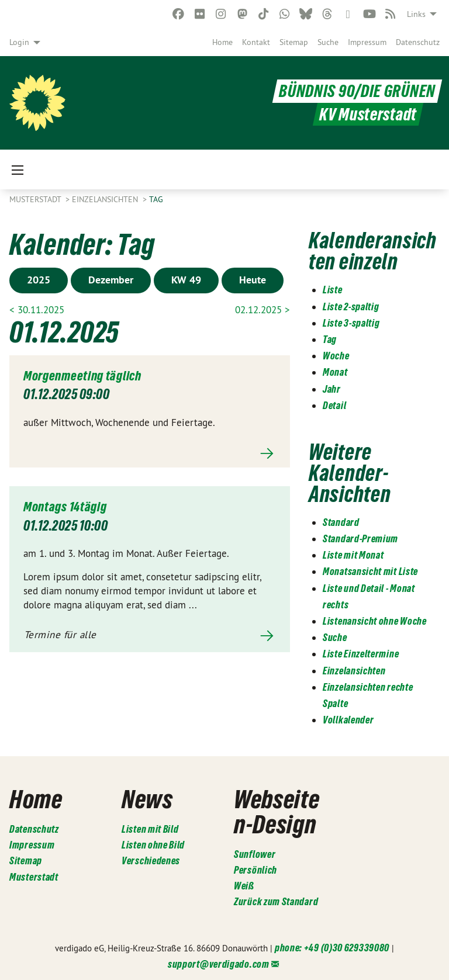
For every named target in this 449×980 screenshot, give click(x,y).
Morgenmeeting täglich (86, 375)
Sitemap (294, 42)
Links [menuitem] (416, 14)
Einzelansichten (106, 199)
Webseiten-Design (277, 811)
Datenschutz (418, 42)
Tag (156, 199)
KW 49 (186, 280)
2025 (39, 280)
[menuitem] (222, 42)
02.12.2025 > (263, 310)
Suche (328, 42)
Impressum (367, 42)
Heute (253, 280)
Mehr (150, 453)
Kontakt (256, 42)
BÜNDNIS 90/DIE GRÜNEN (357, 91)
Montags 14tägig (67, 506)
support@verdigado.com (219, 963)
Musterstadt (36, 199)
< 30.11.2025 (37, 310)
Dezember (111, 280)
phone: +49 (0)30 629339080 (332, 947)
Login (19, 42)
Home (222, 42)
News (147, 799)
